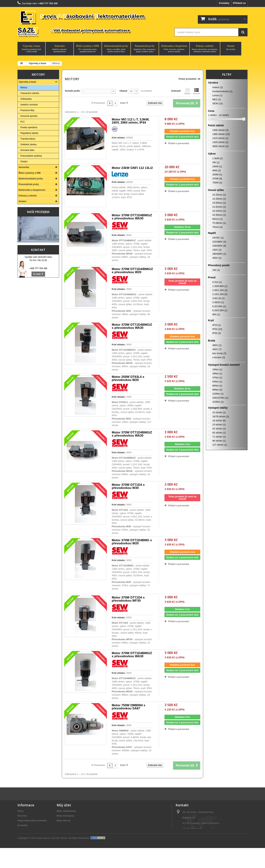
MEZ (217, 99)
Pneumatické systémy (31, 156)
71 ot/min (219, 437)
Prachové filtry (27, 110)
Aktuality (23, 844)
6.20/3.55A (220, 310)
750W (217, 183)
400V (217, 258)
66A (216, 314)
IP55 (217, 333)
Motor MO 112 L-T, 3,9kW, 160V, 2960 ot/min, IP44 (130, 121)
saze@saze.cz (198, 844)
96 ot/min (219, 441)
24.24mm (219, 211)
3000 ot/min (220, 146)
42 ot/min (219, 429)
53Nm (217, 382)
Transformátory (28, 139)
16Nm (217, 369)
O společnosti (25, 830)
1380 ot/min (221, 134)
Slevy (21, 811)
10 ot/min (219, 412)
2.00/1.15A (220, 290)
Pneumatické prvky (145, 49)
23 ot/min (219, 425)
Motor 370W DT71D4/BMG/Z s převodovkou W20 (132, 271)
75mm (218, 227)
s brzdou (219, 357)
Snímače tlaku (27, 150)
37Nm (217, 378)
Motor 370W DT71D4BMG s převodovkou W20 (132, 542)
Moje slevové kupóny (69, 830)
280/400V (219, 254)
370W (217, 179)
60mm (218, 219)
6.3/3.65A (219, 306)
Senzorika (60, 49)
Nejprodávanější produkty (32, 821)
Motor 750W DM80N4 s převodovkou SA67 (128, 707)
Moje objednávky (66, 811)
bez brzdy (219, 353)
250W (217, 174)
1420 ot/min (220, 142)
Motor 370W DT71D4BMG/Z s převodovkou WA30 (132, 217)
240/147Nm (220, 398)
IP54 (217, 329)
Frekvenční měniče (30, 93)
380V (217, 345)
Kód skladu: (119, 138)
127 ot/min (220, 445)
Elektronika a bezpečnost (174, 49)
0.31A (217, 282)
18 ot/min (219, 421)
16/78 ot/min (221, 416)
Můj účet (64, 805)
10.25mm (219, 195)
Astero (218, 87)
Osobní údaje (64, 825)
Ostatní (231, 48)
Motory (24, 88)
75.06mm (219, 223)
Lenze (217, 95)
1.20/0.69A (220, 286)
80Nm (217, 386)
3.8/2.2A (219, 298)
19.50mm (219, 203)
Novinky (22, 816)
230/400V (219, 246)
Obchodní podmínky (29, 840)
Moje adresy (64, 821)
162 (216, 270)
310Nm (218, 402)
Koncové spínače (29, 116)
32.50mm (219, 215)
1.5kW (218, 158)
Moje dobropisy (66, 816)
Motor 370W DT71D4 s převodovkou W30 (128, 486)
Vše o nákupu (25, 835)
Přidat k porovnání (179, 143)
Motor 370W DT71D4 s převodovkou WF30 (128, 599)
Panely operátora (29, 127)
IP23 (217, 325)
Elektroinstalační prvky (116, 49)
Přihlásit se (239, 3)
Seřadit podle (72, 91)
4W (216, 162)
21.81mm (219, 207)
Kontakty (224, 3)
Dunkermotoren (222, 91)
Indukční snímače (29, 105)
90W (217, 170)
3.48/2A (218, 302)
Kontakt (38, 250)
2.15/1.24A (220, 294)
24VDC (218, 238)
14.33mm (219, 199)
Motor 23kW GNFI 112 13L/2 (132, 168)
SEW (218, 103)
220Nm (218, 394)
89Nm (217, 390)
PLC (23, 122)
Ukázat (123, 91)
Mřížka (188, 91)
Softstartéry (26, 99)
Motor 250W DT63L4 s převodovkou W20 (128, 378)
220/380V (219, 242)
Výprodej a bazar (31, 49)
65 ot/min (219, 433)
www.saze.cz (44, 858)
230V (217, 250)
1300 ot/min (220, 130)
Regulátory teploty (29, 133)
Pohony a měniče (205, 49)
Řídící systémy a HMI (88, 49)
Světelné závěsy (28, 144)
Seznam (197, 91)
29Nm (217, 374)
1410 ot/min (220, 138)
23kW (217, 166)
